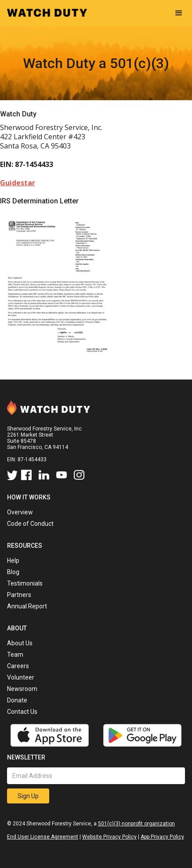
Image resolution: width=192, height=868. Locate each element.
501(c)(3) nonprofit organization (136, 824)
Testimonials (25, 583)
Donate (17, 700)
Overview (20, 512)
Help (13, 561)
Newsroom (22, 689)
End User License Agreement (43, 837)
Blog (13, 572)
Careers (18, 666)
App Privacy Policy (162, 837)
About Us (20, 643)
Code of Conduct (30, 524)
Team (15, 655)
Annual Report (27, 606)
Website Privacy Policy (109, 837)
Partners (19, 595)
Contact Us (22, 712)
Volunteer (21, 677)
